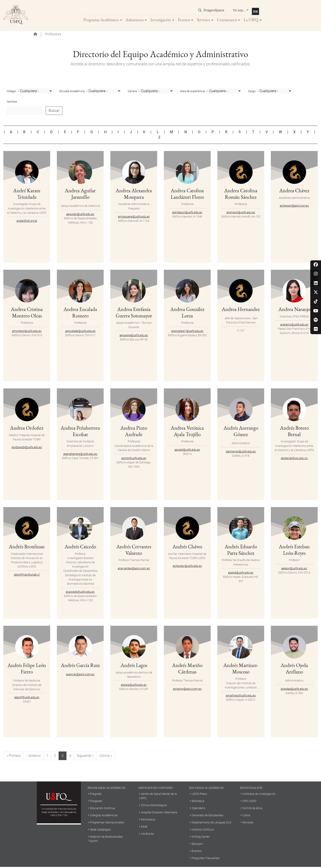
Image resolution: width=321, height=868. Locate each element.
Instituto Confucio (203, 830)
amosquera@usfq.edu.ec (134, 217)
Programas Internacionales (107, 823)
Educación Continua (103, 809)
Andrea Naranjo (294, 310)
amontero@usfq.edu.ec (27, 332)
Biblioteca (198, 802)
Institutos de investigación (259, 795)
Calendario (198, 809)
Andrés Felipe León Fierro (27, 669)
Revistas (248, 823)
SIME (144, 828)
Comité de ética (252, 809)
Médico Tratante (19, 436)
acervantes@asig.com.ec (134, 569)
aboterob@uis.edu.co (294, 459)
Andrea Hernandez (241, 310)
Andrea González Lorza (187, 313)
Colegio (11, 92)
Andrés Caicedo (80, 547)
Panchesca (148, 820)
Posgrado (96, 802)
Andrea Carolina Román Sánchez (241, 194)
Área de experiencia (192, 92)
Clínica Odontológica (154, 806)
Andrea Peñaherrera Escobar (80, 435)
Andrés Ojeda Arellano (294, 669)
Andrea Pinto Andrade (134, 432)
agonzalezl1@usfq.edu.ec (187, 332)
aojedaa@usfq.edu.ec (294, 689)
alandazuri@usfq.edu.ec (187, 213)
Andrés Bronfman (27, 547)
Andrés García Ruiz (80, 669)
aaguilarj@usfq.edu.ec (80, 215)
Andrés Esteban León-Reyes (294, 550)
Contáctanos (227, 20)
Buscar (54, 111)
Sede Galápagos (100, 830)
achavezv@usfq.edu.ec (187, 567)
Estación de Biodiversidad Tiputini (105, 839)
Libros (246, 816)
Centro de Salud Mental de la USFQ (158, 797)
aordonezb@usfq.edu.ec (27, 448)
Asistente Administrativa (294, 198)
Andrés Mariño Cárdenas (187, 669)
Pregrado (96, 795)
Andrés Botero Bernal (294, 432)
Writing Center (201, 837)
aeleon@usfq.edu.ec (294, 569)
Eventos (184, 20)
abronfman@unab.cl (27, 575)
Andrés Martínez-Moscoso (241, 669)
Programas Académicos (101, 20)
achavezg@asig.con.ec (294, 206)
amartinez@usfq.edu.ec (241, 696)
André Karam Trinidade (27, 194)
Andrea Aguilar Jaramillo (80, 194)
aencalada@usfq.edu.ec (80, 332)
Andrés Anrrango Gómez (241, 432)
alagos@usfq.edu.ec (134, 685)
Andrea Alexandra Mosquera (134, 194)
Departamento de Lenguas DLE (211, 823)
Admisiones (135, 20)
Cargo (252, 92)
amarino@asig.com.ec (187, 689)
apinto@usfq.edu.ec (134, 459)
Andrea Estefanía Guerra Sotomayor (134, 313)
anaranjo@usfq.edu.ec (294, 325)
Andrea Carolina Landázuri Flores (187, 194)
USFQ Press (199, 795)
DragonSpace (214, 10)
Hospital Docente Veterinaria (159, 813)
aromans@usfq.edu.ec (241, 213)
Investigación (161, 20)
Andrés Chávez (187, 547)
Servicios (203, 20)
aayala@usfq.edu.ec (187, 450)
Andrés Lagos (134, 666)
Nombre (12, 102)
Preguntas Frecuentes (206, 859)
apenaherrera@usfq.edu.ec (80, 461)
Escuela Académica (72, 92)
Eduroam (197, 844)
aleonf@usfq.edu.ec (27, 698)
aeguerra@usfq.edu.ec (134, 336)
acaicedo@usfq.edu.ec (80, 593)
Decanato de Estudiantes (208, 816)
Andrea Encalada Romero (80, 313)
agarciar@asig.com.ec (80, 681)
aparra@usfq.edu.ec (241, 573)
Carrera (132, 92)
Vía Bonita (147, 835)
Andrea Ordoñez (27, 428)
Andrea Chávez (294, 191)
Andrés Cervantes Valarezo (134, 550)
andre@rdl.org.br (27, 221)
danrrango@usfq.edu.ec (241, 452)
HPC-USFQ (249, 802)
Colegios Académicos (104, 816)
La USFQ (251, 20)
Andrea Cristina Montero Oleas (27, 313)
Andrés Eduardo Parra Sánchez (241, 550)
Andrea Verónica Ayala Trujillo (187, 432)
